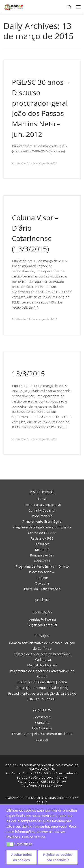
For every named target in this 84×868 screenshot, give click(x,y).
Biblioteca (42, 544)
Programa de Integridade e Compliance (42, 527)
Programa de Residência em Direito (42, 566)
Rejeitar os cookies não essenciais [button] (58, 857)
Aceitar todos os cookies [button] (22, 857)
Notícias (42, 600)
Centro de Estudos (42, 533)
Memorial (42, 550)
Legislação (42, 612)
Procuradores (42, 516)
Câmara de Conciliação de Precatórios (42, 654)
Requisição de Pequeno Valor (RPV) (42, 688)
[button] (10, 844)
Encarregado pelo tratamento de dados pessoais (42, 736)
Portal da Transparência (42, 589)
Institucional (42, 492)
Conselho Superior (42, 510)
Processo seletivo (42, 572)
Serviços (42, 636)
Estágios (42, 578)
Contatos (42, 710)
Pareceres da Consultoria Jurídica (42, 682)
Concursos (42, 561)
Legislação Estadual (42, 625)
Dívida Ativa (42, 660)
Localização (42, 717)
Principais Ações (42, 555)
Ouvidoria (42, 583)
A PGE (42, 499)
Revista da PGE (42, 538)
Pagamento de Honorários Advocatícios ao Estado (42, 674)
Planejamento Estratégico (42, 521)
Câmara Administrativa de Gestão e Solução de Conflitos (42, 646)
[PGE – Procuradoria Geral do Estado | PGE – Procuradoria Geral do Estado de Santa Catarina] (14, 6)
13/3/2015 (28, 374)
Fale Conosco (42, 728)
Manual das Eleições (42, 665)
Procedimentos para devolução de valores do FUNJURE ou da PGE (42, 696)
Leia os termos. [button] (34, 837)
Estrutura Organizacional (42, 505)
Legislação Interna (42, 619)
